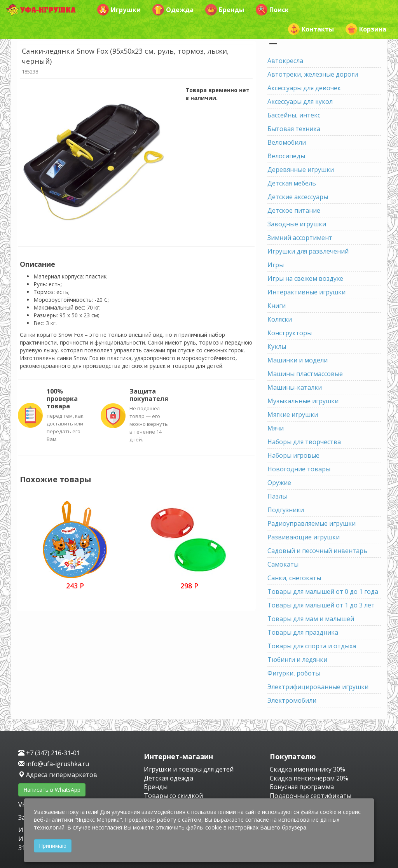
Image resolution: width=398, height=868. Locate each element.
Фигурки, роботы (294, 673)
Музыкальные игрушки (303, 401)
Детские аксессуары (298, 197)
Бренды (225, 10)
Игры (276, 265)
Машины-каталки (295, 387)
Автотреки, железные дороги (313, 74)
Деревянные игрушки (301, 170)
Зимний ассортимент (300, 238)
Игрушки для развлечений (308, 251)
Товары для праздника (303, 632)
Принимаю (53, 846)
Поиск (272, 10)
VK (23, 805)
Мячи (276, 428)
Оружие (279, 483)
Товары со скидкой (173, 796)
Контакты (311, 29)
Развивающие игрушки (304, 537)
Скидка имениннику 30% (307, 769)
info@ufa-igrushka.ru (54, 764)
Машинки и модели (298, 360)
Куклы (277, 346)
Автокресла (285, 61)
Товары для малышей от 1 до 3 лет (321, 605)
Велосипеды (286, 156)
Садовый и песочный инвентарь (317, 551)
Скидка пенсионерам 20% (309, 778)
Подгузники (286, 510)
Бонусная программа (302, 787)
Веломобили (287, 142)
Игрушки (119, 10)
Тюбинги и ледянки (297, 660)
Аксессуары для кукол (300, 101)
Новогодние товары (299, 469)
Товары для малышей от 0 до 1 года (323, 591)
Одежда (173, 10)
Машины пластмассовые (305, 374)
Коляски (280, 319)
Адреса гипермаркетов (58, 775)
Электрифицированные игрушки (318, 687)
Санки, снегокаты (294, 578)
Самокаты (283, 564)
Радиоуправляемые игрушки (312, 523)
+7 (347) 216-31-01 (49, 753)
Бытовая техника (294, 129)
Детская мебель (292, 183)
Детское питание (294, 210)
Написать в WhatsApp (52, 790)
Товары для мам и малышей (311, 619)
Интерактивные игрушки (306, 292)
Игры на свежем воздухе (305, 278)
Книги (277, 306)
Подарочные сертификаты (311, 796)
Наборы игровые (293, 455)
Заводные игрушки (297, 224)
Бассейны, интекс (294, 115)
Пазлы (277, 496)
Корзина (366, 29)
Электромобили (292, 700)
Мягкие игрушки (293, 415)
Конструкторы (290, 333)
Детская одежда (168, 778)
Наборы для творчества (304, 442)
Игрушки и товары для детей (189, 769)
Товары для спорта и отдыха (312, 646)
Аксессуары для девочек (304, 88)
